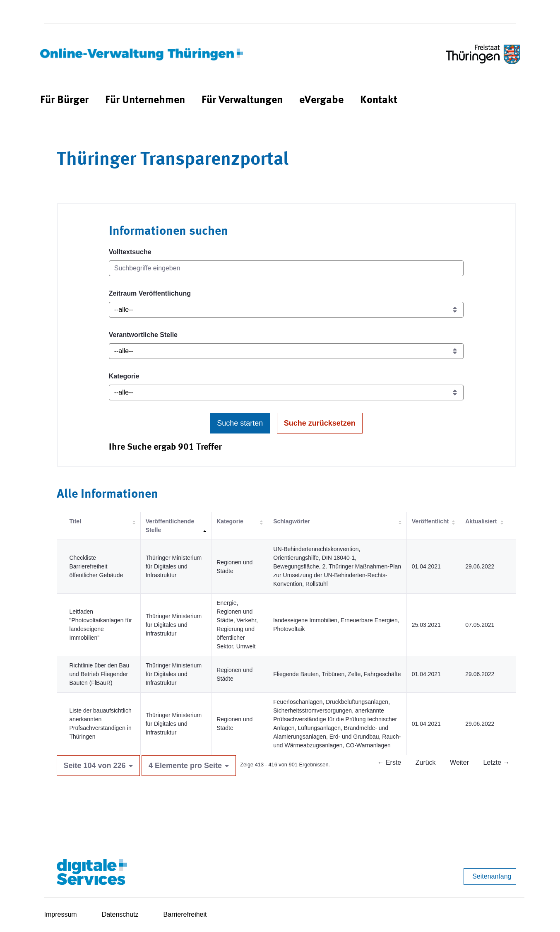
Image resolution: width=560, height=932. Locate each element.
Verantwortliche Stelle (143, 335)
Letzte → (496, 762)
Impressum (61, 914)
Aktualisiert (481, 521)
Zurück (426, 762)
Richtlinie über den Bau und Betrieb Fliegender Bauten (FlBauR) (100, 674)
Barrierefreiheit (185, 914)
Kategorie (124, 376)
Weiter (459, 762)
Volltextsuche (130, 252)
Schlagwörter (292, 521)
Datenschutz (120, 914)
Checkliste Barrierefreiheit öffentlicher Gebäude (96, 566)
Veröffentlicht (430, 521)
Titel (76, 521)
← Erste (389, 762)
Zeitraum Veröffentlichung (150, 293)
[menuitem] (64, 100)
